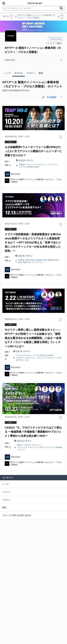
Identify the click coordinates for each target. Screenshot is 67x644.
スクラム (22, 167)
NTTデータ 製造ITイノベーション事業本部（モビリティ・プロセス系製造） (36, 16)
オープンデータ (49, 447)
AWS (27, 260)
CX (38, 355)
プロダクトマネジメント (26, 358)
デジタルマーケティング (26, 355)
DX (46, 355)
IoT (30, 262)
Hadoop (21, 260)
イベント (7, 492)
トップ (5, 484)
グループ (11, 16)
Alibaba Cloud (53, 260)
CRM (42, 355)
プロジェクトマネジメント (36, 164)
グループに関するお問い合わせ (17, 515)
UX (27, 360)
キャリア (22, 450)
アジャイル (53, 164)
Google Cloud (41, 260)
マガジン (7, 500)
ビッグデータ (37, 262)
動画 (4, 507)
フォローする (55, 39)
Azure (33, 260)
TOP (4, 16)
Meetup (22, 164)
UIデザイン (20, 360)
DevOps (30, 167)
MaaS (37, 167)
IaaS (20, 262)
